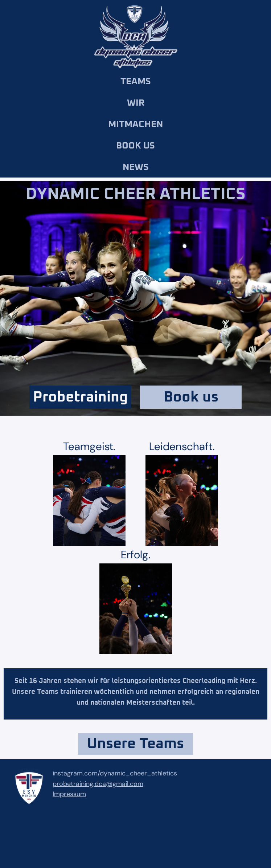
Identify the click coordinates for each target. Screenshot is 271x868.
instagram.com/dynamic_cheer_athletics (115, 773)
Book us (135, 146)
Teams (136, 81)
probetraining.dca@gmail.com (98, 784)
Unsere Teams (135, 744)
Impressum (69, 794)
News (136, 167)
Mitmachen (135, 124)
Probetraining (80, 397)
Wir (136, 103)
